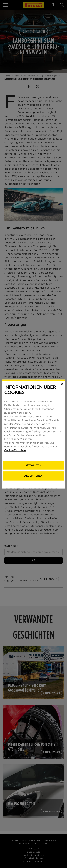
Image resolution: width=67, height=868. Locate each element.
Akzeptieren (33, 476)
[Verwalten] (33, 465)
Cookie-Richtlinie (15, 450)
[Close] (62, 384)
